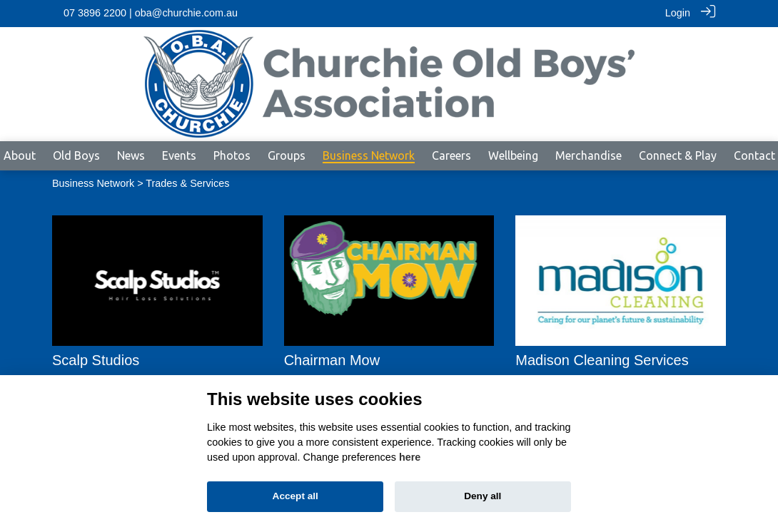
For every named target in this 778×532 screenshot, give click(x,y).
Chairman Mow (332, 359)
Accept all (295, 496)
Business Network (93, 183)
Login (678, 13)
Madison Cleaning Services (602, 359)
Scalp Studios (96, 359)
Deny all (483, 496)
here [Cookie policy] (410, 457)
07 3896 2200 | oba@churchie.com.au (151, 13)
